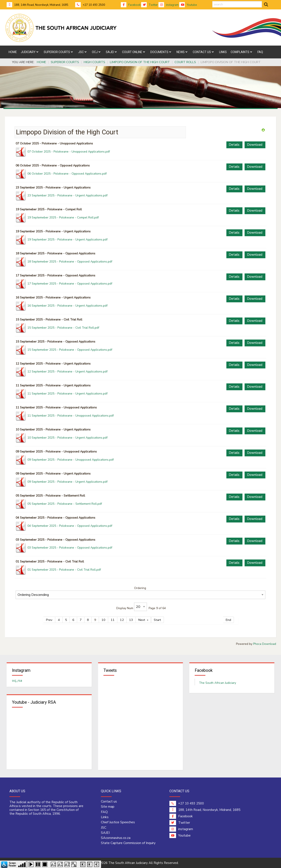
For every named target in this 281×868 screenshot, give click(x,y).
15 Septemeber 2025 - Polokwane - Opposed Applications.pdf (70, 350)
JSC (104, 828)
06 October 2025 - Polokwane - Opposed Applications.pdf (67, 174)
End (228, 620)
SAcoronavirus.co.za (116, 838)
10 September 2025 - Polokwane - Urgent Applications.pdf (67, 438)
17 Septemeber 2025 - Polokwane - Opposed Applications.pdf (70, 284)
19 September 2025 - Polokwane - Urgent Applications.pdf (67, 240)
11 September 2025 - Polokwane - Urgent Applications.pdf (67, 394)
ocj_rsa (17, 681)
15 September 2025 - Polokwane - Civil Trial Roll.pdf (63, 328)
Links (105, 817)
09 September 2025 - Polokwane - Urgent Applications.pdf (67, 482)
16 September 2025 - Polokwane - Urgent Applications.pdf (67, 306)
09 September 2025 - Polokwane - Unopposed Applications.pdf (71, 460)
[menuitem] (13, 52)
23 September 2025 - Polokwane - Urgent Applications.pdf (67, 195)
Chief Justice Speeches (118, 822)
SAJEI (105, 833)
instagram (169, 5)
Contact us (109, 802)
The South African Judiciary (217, 683)
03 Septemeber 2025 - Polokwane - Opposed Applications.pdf (70, 548)
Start (157, 620)
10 (103, 620)
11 (113, 620)
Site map (108, 807)
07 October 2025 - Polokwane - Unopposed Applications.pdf (69, 152)
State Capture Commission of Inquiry (128, 843)
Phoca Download (265, 644)
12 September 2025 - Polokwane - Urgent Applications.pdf (67, 372)
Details (234, 145)
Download (255, 145)
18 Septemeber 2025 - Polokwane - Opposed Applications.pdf (70, 262)
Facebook (131, 5)
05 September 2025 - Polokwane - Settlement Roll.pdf (65, 504)
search (212, 1)
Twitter (149, 5)
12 (122, 620)
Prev (49, 620)
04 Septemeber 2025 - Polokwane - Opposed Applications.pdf (70, 526)
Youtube (188, 5)
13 (131, 620)
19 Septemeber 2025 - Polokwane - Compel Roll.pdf (63, 217)
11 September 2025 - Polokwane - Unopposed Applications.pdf (71, 416)
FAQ (104, 812)
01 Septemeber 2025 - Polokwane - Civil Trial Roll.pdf (64, 570)
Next (142, 620)
